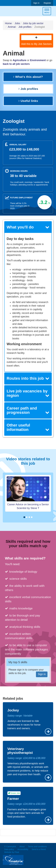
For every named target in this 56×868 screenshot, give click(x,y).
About (22, 846)
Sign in (36, 3)
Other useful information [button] (28, 427)
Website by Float (12, 852)
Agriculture (20, 60)
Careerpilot (15, 12)
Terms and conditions (37, 846)
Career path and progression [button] (28, 410)
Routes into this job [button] (28, 378)
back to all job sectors (16, 64)
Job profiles (25, 27)
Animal (12, 27)
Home (8, 23)
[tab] (28, 227)
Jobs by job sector (33, 23)
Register (47, 3)
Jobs (17, 23)
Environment (38, 60)
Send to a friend (39, 849)
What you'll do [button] (28, 227)
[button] (36, 38)
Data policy (9, 849)
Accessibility (23, 849)
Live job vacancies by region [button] (28, 393)
